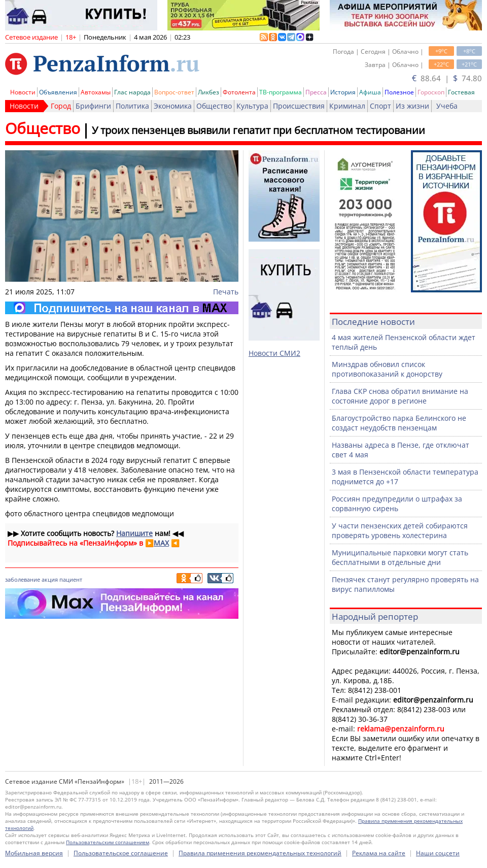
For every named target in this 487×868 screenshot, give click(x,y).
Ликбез (208, 92)
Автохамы (96, 92)
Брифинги (93, 106)
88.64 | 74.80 (447, 78)
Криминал (347, 106)
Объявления (58, 92)
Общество (214, 106)
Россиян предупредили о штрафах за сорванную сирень (397, 504)
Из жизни (412, 106)
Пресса (316, 92)
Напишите (134, 533)
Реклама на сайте (379, 853)
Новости (23, 92)
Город (61, 106)
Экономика (173, 106)
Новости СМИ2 (274, 353)
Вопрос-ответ (174, 92)
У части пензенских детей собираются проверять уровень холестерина (400, 530)
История (343, 92)
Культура (252, 106)
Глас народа (132, 92)
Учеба (447, 106)
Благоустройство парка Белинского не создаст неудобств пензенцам (399, 423)
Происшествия (299, 106)
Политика (132, 106)
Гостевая (461, 92)
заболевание (23, 579)
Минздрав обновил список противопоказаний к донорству (387, 369)
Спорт (380, 106)
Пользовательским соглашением (108, 842)
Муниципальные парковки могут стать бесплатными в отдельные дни (400, 557)
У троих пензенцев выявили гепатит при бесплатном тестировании (258, 130)
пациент (71, 579)
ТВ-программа (281, 92)
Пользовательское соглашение (121, 853)
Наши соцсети (438, 853)
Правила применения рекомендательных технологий (260, 853)
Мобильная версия (34, 853)
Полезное (399, 92)
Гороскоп (431, 92)
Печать (226, 292)
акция (50, 579)
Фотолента (239, 92)
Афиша (370, 92)
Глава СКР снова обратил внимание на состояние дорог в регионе (400, 396)
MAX (161, 543)
